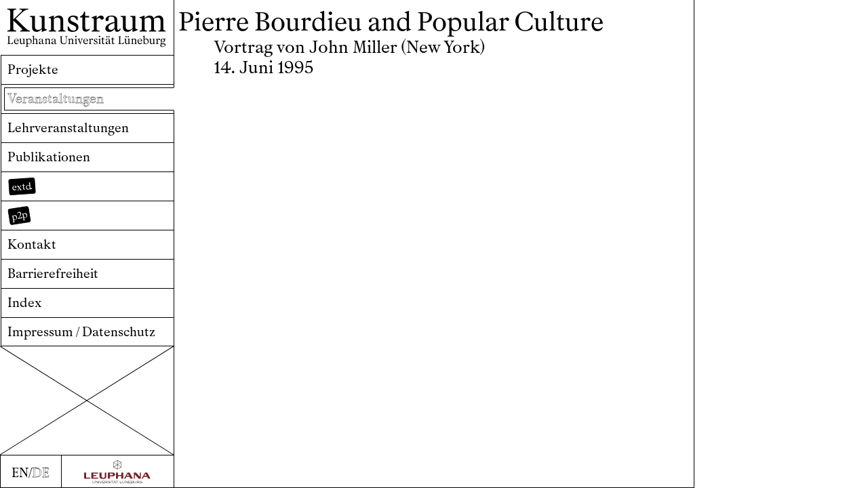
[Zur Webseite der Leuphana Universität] (118, 472)
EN (20, 473)
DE (41, 473)
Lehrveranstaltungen (68, 128)
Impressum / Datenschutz (81, 332)
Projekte (33, 69)
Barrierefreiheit (53, 273)
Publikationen (49, 157)
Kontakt (32, 244)
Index (24, 303)
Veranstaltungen (56, 99)
